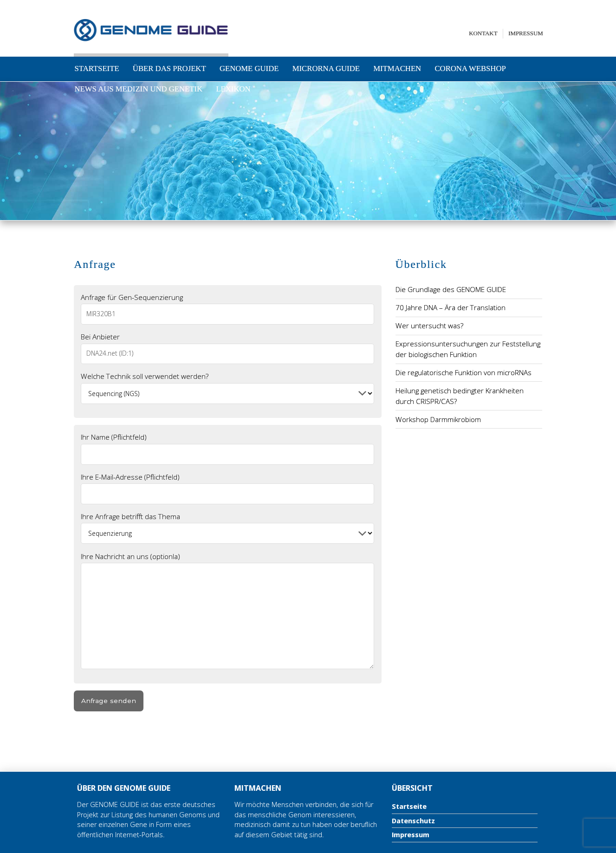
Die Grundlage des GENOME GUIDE (451, 289)
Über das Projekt (169, 68)
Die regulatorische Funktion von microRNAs (464, 372)
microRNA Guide (326, 68)
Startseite (97, 68)
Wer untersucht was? (429, 326)
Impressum (526, 33)
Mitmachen (397, 68)
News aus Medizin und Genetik (139, 89)
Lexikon (233, 89)
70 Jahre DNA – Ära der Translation (451, 307)
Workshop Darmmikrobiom (438, 419)
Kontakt (483, 33)
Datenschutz (413, 821)
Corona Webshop (470, 68)
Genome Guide (249, 68)
